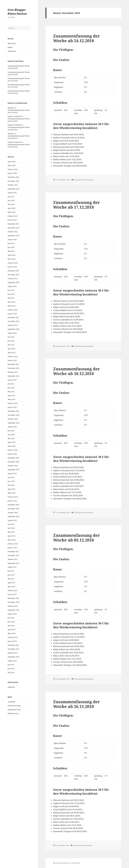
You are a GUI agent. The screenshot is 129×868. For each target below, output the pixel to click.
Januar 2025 (12, 220)
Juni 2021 (11, 388)
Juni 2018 (11, 528)
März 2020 (12, 446)
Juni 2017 (11, 575)
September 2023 (14, 282)
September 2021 (14, 376)
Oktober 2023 (13, 279)
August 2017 (12, 567)
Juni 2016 (11, 622)
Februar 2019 (13, 497)
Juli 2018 (11, 524)
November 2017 (13, 555)
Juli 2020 (11, 431)
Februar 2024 (13, 263)
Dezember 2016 (13, 598)
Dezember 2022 (13, 317)
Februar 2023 (13, 310)
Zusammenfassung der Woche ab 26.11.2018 (76, 704)
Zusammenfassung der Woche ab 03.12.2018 (76, 538)
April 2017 (12, 583)
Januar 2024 (12, 267)
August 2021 (12, 380)
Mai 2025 (11, 204)
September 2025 (14, 189)
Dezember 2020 (13, 411)
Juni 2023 (11, 294)
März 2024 (12, 259)
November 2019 (13, 462)
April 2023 (12, 302)
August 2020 (12, 427)
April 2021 (12, 396)
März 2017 (12, 587)
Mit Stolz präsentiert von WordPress (66, 863)
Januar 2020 (12, 454)
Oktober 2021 (13, 372)
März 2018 (12, 540)
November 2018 (13, 509)
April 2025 (12, 208)
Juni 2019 (11, 481)
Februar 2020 (13, 450)
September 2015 (14, 657)
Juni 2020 (11, 435)
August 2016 (12, 614)
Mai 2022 (11, 345)
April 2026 (12, 162)
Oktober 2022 (13, 325)
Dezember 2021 (13, 364)
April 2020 (12, 442)
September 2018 (14, 516)
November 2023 (13, 275)
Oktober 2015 (13, 653)
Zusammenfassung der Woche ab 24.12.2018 (76, 38)
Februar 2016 (13, 637)
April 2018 (12, 536)
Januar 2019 (12, 501)
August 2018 (12, 520)
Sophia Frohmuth (14, 116)
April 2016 (12, 630)
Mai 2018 (11, 532)
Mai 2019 (11, 485)
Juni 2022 (11, 341)
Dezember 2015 (13, 645)
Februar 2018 (13, 544)
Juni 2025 (11, 200)
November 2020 (13, 415)
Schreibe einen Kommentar (83, 180)
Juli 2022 (11, 337)
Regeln (10, 47)
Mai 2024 (11, 251)
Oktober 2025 (13, 185)
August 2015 (12, 661)
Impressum (12, 43)
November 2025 (13, 181)
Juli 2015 (11, 665)
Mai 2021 (11, 392)
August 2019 (12, 473)
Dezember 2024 (13, 224)
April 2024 (12, 255)
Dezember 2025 (13, 177)
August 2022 (12, 333)
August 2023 (12, 286)
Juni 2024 (11, 247)
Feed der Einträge (14, 706)
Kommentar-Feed (14, 710)
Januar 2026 (12, 173)
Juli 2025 (11, 197)
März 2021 (12, 399)
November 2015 (13, 649)
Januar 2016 (12, 641)
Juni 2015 (11, 669)
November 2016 (13, 602)
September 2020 (14, 423)
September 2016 (14, 610)
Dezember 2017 (13, 552)
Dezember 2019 (13, 458)
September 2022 (14, 329)
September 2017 (14, 563)
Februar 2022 (13, 357)
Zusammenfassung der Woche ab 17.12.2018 (76, 205)
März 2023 (12, 306)
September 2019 (14, 470)
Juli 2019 (11, 477)
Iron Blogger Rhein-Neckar (17, 12)
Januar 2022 (12, 360)
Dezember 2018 (13, 505)
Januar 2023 (12, 314)
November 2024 (13, 228)
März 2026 (12, 165)
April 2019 (12, 489)
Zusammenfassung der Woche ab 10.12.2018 (76, 371)
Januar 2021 (12, 407)
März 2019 (12, 493)
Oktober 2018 (13, 513)
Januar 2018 (12, 548)
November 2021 (13, 368)
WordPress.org (13, 713)
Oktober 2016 (13, 606)
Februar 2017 (13, 590)
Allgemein (11, 687)
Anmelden (11, 702)
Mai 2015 (11, 672)
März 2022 (12, 353)
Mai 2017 (11, 579)
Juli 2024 (11, 243)
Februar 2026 (13, 169)
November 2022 (13, 321)
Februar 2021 (13, 403)
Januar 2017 (12, 594)
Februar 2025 (13, 216)
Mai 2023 (11, 298)
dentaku (11, 108)
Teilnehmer (12, 51)
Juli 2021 (11, 384)
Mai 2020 (11, 438)
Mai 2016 (11, 626)
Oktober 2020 (13, 419)
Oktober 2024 (13, 232)
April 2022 (12, 349)
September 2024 (14, 236)
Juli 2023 (11, 290)
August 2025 (12, 193)
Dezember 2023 (13, 271)
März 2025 (12, 212)
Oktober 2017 (13, 559)
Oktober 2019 (13, 466)
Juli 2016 (11, 618)
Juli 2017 (11, 571)
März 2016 (12, 633)
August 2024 (12, 240)
